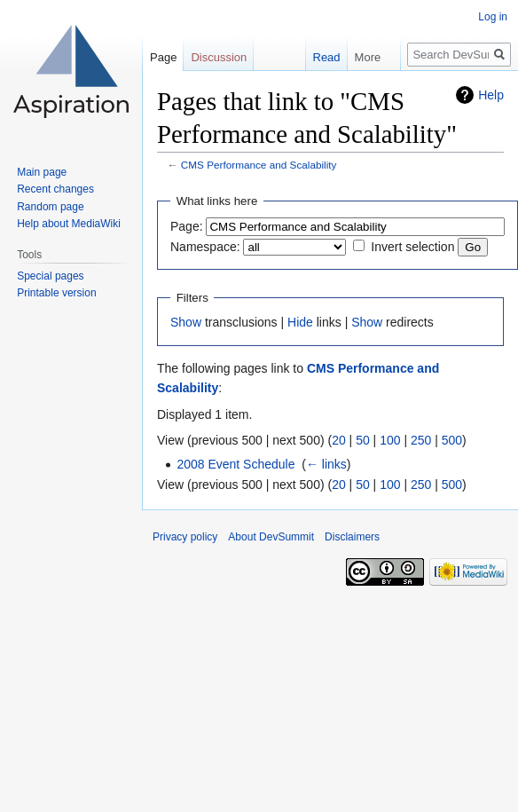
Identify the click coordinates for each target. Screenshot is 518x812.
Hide (300, 322)
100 (390, 440)
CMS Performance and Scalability (259, 165)
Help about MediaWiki (69, 224)
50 (363, 440)
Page (163, 57)
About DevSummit (271, 537)
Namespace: (205, 247)
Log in (493, 17)
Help (491, 95)
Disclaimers (352, 537)
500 (452, 440)
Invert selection (412, 247)
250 (421, 440)
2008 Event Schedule (235, 464)
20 (339, 440)
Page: (187, 226)
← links (326, 464)
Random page (50, 207)
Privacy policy (185, 537)
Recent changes (55, 189)
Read (318, 57)
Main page (42, 172)
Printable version (56, 293)
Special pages (50, 276)
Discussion (219, 57)
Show (186, 322)
